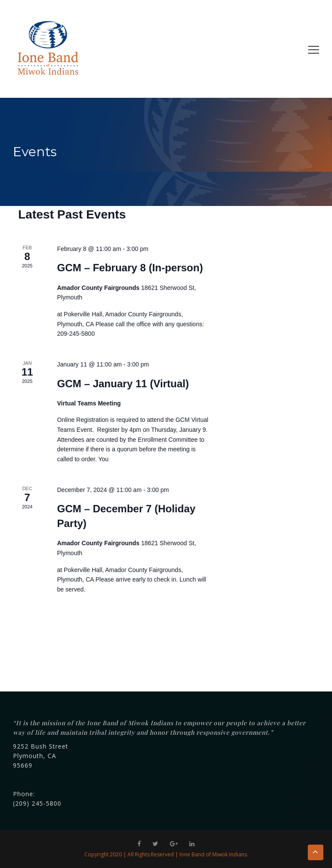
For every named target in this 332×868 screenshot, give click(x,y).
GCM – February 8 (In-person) (130, 268)
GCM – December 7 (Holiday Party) (126, 516)
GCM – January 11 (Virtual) (123, 384)
